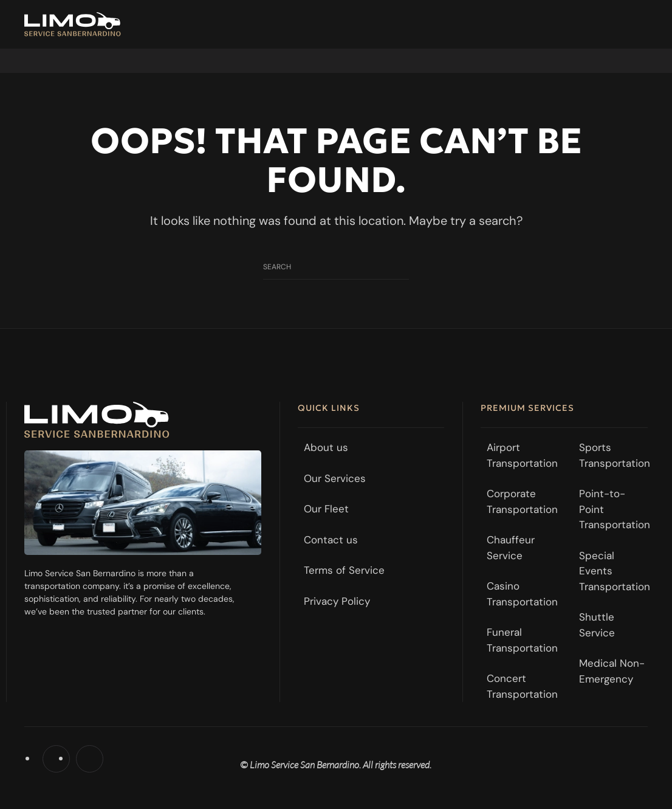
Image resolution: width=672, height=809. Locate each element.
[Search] (336, 267)
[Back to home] (73, 24)
